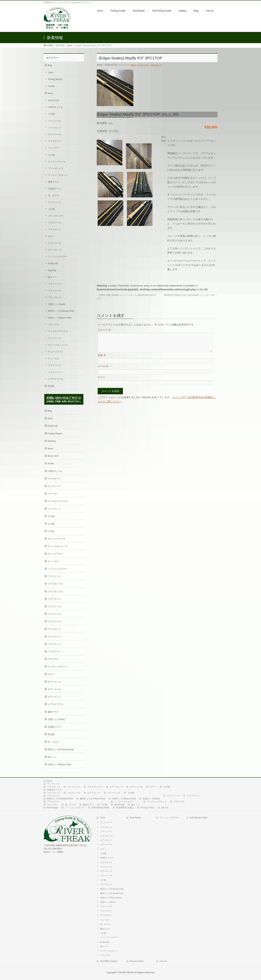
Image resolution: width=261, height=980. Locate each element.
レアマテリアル (56, 379)
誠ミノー (52, 277)
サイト (102, 382)
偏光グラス (54, 182)
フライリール (55, 121)
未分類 (51, 386)
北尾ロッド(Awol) (57, 304)
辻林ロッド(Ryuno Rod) (60, 318)
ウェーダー (54, 148)
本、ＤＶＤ (54, 196)
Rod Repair (53, 808)
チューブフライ (56, 352)
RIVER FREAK (126, 973)
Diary (51, 73)
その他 (51, 114)
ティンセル (54, 359)
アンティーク (143, 65)
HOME (50, 45)
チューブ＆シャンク (58, 345)
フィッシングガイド (75, 808)
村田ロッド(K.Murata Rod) (61, 311)
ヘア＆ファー (55, 372)
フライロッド (156, 65)
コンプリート (55, 338)
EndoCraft (53, 264)
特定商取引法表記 (125, 808)
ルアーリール (55, 134)
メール (103, 371)
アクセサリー (55, 141)
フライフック (55, 365)
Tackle (51, 86)
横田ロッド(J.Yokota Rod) (93, 799)
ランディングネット (58, 175)
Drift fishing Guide (100, 808)
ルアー (51, 236)
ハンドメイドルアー (58, 257)
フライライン (55, 284)
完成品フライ (55, 189)
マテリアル (54, 325)
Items (70, 45)
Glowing (52, 270)
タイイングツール (57, 162)
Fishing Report (55, 79)
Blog (50, 65)
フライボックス (56, 168)
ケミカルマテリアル (58, 331)
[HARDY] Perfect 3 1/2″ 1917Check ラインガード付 (191, 295)
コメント (104, 330)
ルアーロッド (55, 250)
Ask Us (165, 808)
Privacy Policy (148, 808)
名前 (102, 360)
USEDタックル (56, 107)
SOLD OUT (54, 100)
